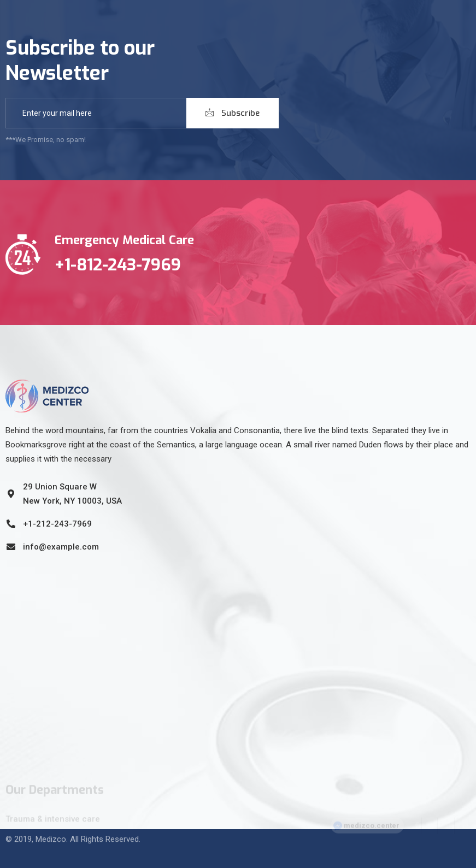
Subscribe (233, 113)
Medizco (51, 832)
